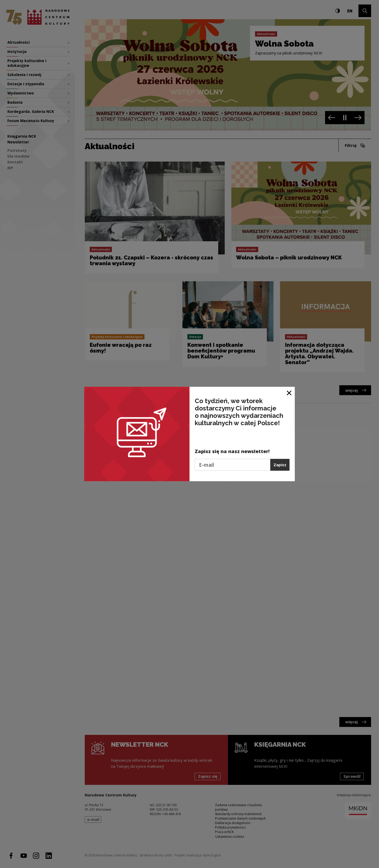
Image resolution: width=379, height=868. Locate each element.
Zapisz (280, 465)
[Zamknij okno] (289, 393)
